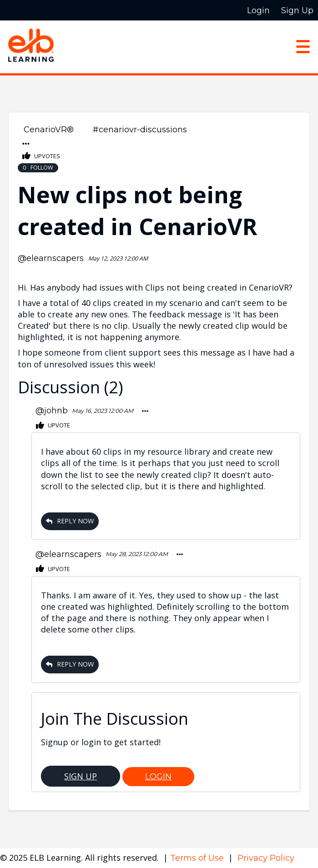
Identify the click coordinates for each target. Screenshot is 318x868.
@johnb (52, 411)
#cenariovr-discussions (140, 130)
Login (158, 777)
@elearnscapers (51, 258)
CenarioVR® (49, 130)
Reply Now (70, 521)
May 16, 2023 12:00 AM (103, 411)
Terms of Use (198, 858)
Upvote (53, 426)
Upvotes (41, 156)
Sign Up (81, 776)
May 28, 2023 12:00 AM (137, 554)
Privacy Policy (266, 858)
